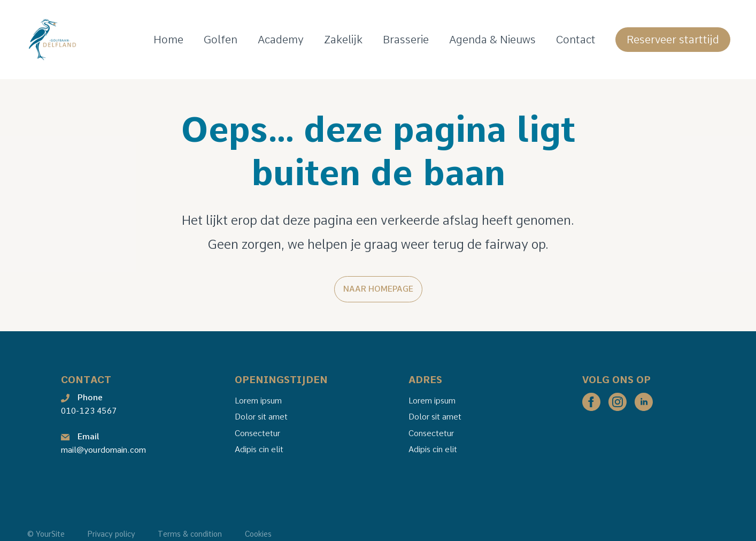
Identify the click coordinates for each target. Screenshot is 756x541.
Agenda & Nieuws (492, 40)
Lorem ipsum (258, 401)
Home (168, 40)
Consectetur (257, 433)
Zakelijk (343, 40)
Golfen (221, 40)
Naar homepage (378, 289)
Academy (281, 40)
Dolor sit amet (261, 417)
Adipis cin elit (259, 449)
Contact (576, 40)
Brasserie (406, 40)
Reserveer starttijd (673, 40)
